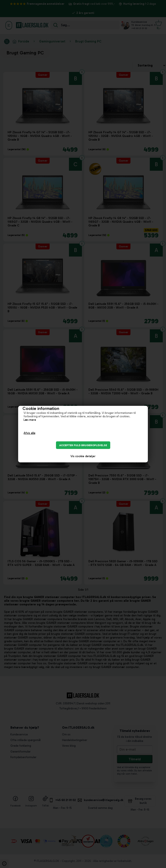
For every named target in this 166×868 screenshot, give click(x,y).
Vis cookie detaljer (83, 456)
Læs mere (30, 420)
